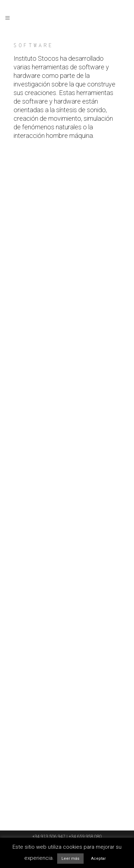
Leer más (70, 859)
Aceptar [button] (98, 859)
